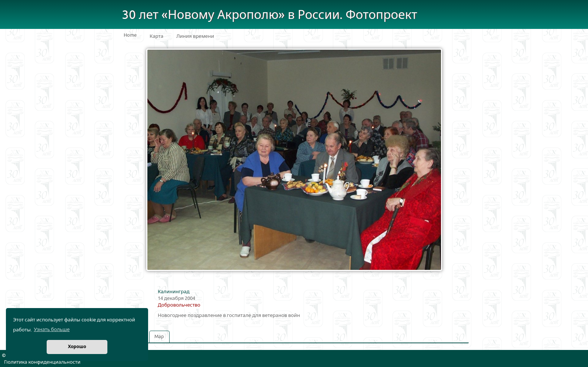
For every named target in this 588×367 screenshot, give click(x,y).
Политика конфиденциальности (42, 362)
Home (130, 35)
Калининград (174, 292)
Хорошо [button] (77, 347)
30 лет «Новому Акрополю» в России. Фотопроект (270, 15)
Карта (156, 36)
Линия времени (195, 36)
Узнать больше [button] (52, 330)
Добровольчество (179, 305)
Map (159, 337)
